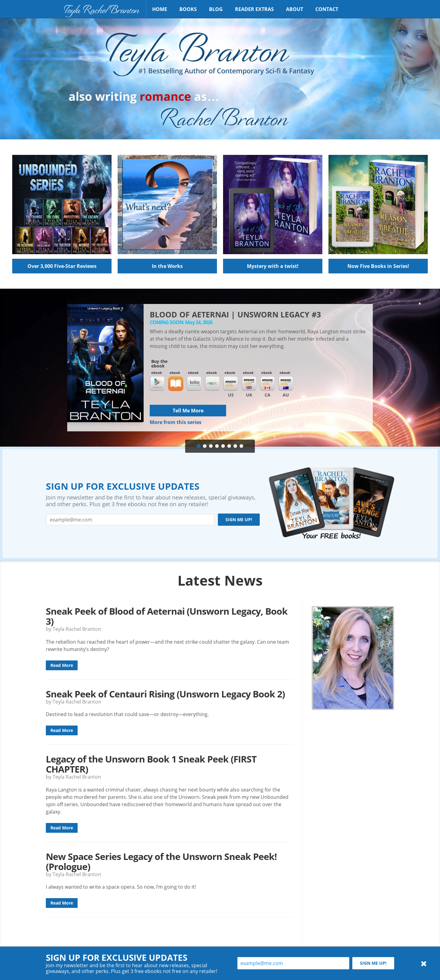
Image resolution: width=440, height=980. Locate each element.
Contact (327, 9)
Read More (62, 665)
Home (160, 9)
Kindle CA (267, 384)
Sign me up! (239, 519)
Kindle (231, 384)
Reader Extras (254, 9)
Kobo (194, 384)
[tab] (199, 446)
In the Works (167, 266)
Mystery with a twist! (273, 266)
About (295, 9)
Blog (216, 9)
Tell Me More (188, 411)
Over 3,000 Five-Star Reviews (62, 266)
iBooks (176, 384)
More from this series (176, 422)
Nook (212, 384)
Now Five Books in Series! (378, 266)
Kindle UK (249, 384)
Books (188, 9)
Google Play (157, 384)
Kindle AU (286, 384)
